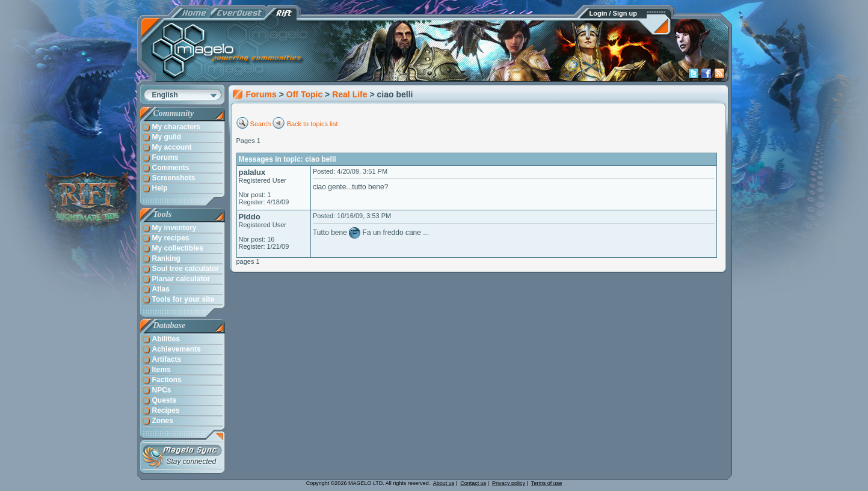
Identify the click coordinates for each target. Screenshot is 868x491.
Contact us (473, 483)
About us (444, 483)
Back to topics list (312, 124)
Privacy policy (509, 483)
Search (261, 124)
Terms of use (547, 483)
